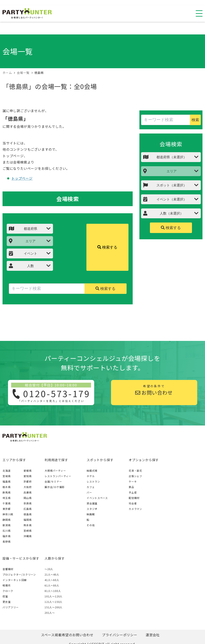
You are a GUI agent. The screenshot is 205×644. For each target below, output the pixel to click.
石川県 (7, 531)
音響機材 (8, 569)
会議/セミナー (53, 481)
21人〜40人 (52, 574)
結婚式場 (92, 471)
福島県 (7, 481)
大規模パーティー (55, 471)
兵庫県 (28, 492)
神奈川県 (8, 514)
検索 (195, 120)
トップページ (22, 178)
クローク (8, 591)
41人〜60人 (52, 580)
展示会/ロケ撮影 (55, 487)
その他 (91, 525)
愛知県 (28, 476)
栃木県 (7, 487)
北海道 (7, 471)
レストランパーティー (58, 476)
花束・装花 (135, 471)
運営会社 (153, 635)
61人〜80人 (52, 585)
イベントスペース (97, 498)
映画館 (91, 514)
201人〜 (50, 613)
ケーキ (133, 481)
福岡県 (28, 520)
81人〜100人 (53, 591)
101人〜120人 (54, 596)
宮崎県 (28, 531)
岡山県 (28, 498)
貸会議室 (92, 503)
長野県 (7, 541)
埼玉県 (7, 498)
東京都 (7, 509)
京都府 (28, 481)
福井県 (7, 536)
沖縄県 (28, 536)
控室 (5, 596)
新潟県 (7, 525)
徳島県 (28, 514)
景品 (131, 487)
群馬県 (7, 492)
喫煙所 (7, 585)
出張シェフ (135, 476)
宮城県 (7, 476)
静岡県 (7, 520)
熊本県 (28, 525)
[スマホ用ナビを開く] (199, 13)
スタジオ (92, 509)
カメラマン (135, 509)
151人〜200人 (54, 607)
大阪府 (28, 487)
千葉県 (7, 503)
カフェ (91, 487)
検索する (107, 247)
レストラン (93, 481)
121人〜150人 (54, 602)
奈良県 (28, 503)
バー (89, 492)
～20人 (49, 569)
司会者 (133, 503)
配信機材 (134, 498)
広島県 (28, 509)
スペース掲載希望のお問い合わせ (67, 635)
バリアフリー (11, 607)
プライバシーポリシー (120, 635)
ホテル (91, 476)
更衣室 (7, 602)
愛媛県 (28, 471)
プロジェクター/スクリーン (19, 574)
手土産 (133, 492)
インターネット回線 (15, 580)
